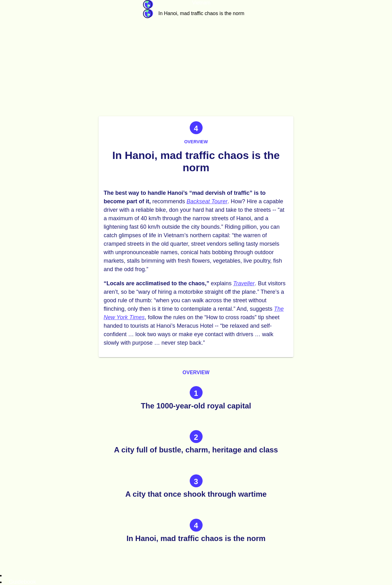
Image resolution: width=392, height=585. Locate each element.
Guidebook (148, 5)
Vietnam (201, 3)
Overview (196, 142)
